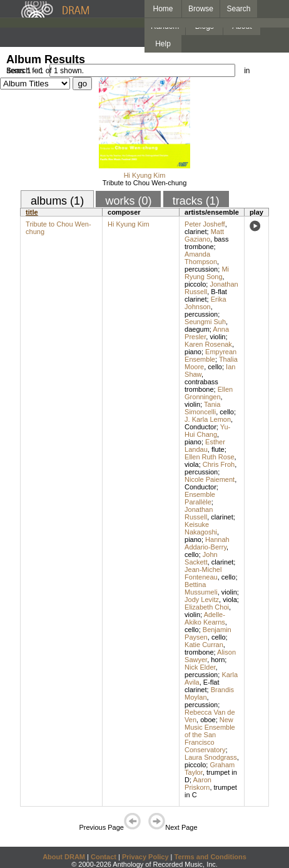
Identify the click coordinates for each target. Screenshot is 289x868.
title (32, 212)
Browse (201, 9)
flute (218, 449)
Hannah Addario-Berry (207, 543)
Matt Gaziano (204, 235)
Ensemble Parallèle (200, 498)
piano (193, 352)
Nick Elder (200, 667)
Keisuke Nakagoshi (201, 528)
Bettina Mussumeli (201, 588)
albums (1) (57, 201)
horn (218, 660)
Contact (104, 857)
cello (215, 367)
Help (163, 44)
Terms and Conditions (210, 857)
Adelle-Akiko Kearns (205, 618)
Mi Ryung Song (207, 273)
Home (163, 9)
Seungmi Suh (205, 322)
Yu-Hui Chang (207, 431)
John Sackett (201, 558)
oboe (208, 720)
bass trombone (206, 243)
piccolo (195, 284)
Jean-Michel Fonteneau (203, 573)
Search (239, 9)
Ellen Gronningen (209, 393)
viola (192, 464)
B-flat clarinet (206, 295)
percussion (201, 269)
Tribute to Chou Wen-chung (145, 183)
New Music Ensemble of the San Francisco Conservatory (210, 735)
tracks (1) (196, 201)
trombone (199, 652)
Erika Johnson (205, 303)
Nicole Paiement (210, 479)
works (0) (128, 201)
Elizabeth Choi (207, 607)
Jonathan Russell (199, 513)
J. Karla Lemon (208, 419)
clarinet (195, 232)
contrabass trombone (201, 385)
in (247, 71)
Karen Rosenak (208, 344)
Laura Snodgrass (211, 757)
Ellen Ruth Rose (210, 457)
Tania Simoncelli (202, 408)
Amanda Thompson (201, 258)
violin (217, 337)
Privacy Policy (145, 857)
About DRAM (64, 857)
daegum (197, 329)
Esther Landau (205, 446)
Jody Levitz (202, 600)
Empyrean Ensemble (210, 355)
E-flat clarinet (202, 686)
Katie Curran (204, 645)
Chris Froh (219, 464)
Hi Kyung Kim (145, 175)
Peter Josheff (205, 224)
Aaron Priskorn (198, 784)
